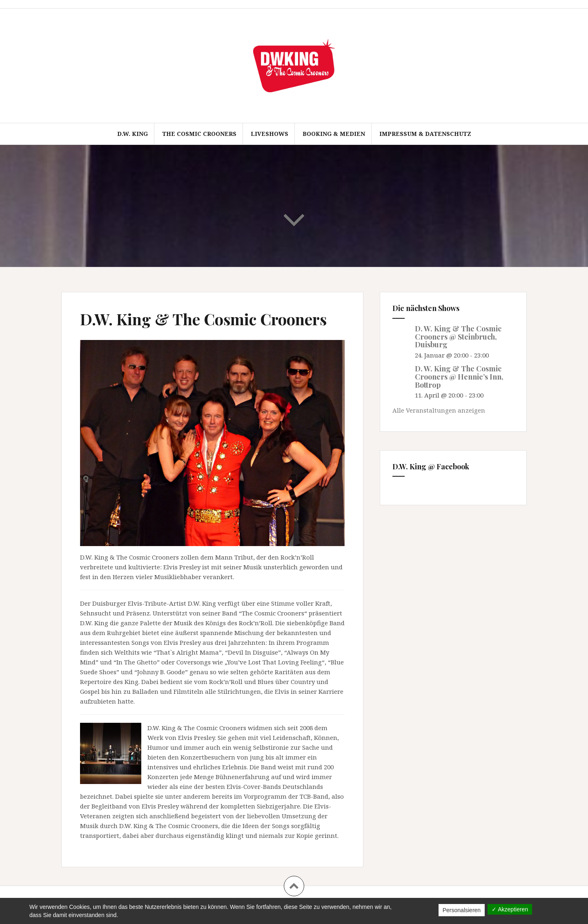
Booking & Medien (334, 134)
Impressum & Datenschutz (425, 134)
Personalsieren (462, 910)
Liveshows (269, 134)
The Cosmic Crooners (199, 134)
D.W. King (133, 134)
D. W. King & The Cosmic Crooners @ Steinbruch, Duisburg (458, 337)
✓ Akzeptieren (510, 909)
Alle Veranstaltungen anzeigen (439, 410)
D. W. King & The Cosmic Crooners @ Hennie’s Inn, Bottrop (459, 377)
